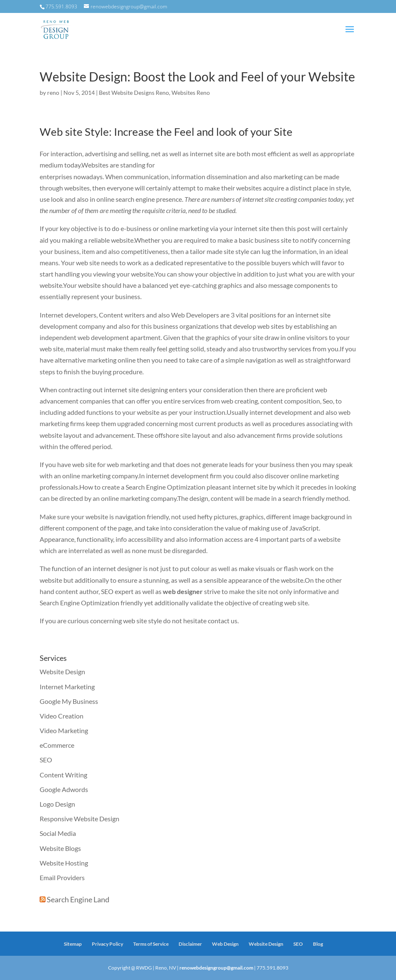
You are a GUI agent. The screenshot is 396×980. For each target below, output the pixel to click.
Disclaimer (190, 944)
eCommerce (57, 745)
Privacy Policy (107, 944)
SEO (46, 760)
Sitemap (73, 944)
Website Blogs (60, 848)
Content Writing (63, 775)
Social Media (58, 833)
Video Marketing (64, 730)
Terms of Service (151, 944)
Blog (318, 944)
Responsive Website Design (79, 819)
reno (53, 93)
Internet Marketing (67, 687)
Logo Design (57, 804)
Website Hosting (64, 863)
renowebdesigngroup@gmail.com (216, 968)
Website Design (62, 672)
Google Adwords (64, 789)
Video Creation (62, 716)
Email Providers (62, 877)
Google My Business (69, 701)
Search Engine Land (78, 899)
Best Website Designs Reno (134, 93)
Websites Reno (191, 93)
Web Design (225, 944)
